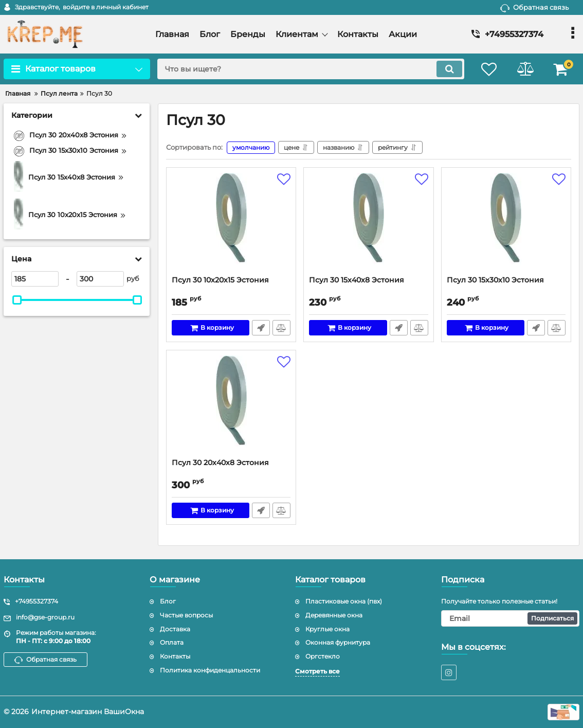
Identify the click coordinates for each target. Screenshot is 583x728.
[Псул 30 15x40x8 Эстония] (368, 224)
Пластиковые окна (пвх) (344, 601)
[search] (311, 69)
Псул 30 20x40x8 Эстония (220, 463)
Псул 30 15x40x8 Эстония (357, 280)
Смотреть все (317, 671)
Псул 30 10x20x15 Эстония (220, 280)
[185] (35, 279)
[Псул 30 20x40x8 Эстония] (231, 407)
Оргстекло (323, 656)
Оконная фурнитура (338, 642)
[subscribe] (511, 618)
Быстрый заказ (261, 328)
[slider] (17, 300)
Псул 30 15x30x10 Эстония (495, 280)
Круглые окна (327, 629)
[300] (100, 279)
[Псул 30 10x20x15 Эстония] (231, 224)
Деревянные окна (334, 615)
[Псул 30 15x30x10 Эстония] (506, 224)
